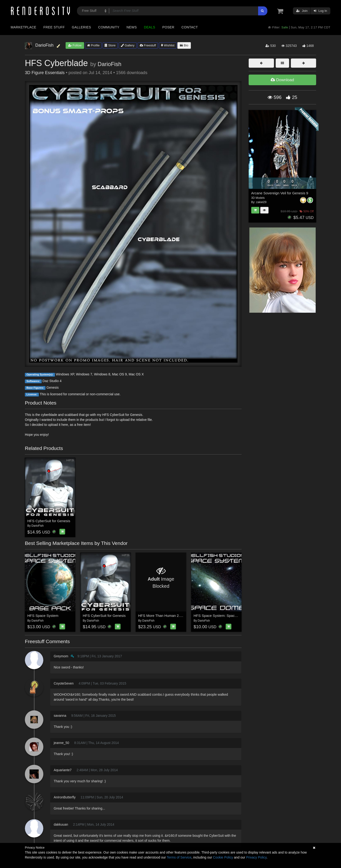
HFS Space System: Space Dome (220, 616)
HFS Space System (43, 616)
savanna (60, 716)
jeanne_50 (61, 743)
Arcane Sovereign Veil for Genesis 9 (280, 193)
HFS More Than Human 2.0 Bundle (166, 616)
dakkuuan (61, 824)
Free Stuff (54, 27)
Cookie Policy (223, 857)
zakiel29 (261, 202)
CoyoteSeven (64, 683)
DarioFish (109, 64)
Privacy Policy (256, 857)
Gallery (128, 45)
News (132, 27)
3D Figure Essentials (45, 73)
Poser (168, 27)
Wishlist (168, 45)
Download (282, 80)
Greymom (61, 656)
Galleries (81, 27)
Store (110, 45)
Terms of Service (179, 857)
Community (109, 27)
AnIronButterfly (65, 797)
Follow (75, 45)
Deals (150, 27)
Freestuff (148, 45)
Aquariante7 (63, 770)
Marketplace (23, 27)
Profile (93, 45)
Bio (184, 45)
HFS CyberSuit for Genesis (49, 521)
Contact (190, 27)
